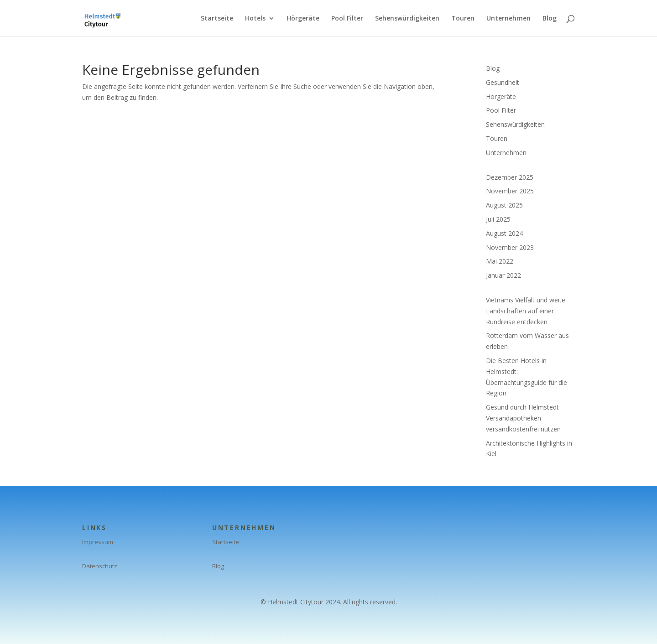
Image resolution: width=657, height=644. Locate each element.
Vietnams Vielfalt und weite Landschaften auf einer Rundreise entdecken (526, 311)
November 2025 (510, 191)
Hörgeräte (303, 19)
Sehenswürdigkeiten (407, 19)
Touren (463, 19)
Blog (550, 19)
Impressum (98, 542)
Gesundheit (503, 82)
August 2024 (504, 233)
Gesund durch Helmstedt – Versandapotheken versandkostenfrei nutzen (525, 418)
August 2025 (504, 205)
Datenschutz (100, 566)
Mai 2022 (500, 261)
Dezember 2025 (510, 177)
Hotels (255, 19)
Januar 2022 (503, 275)
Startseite (217, 19)
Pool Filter (347, 19)
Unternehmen (508, 19)
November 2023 (510, 247)
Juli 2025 (498, 219)
